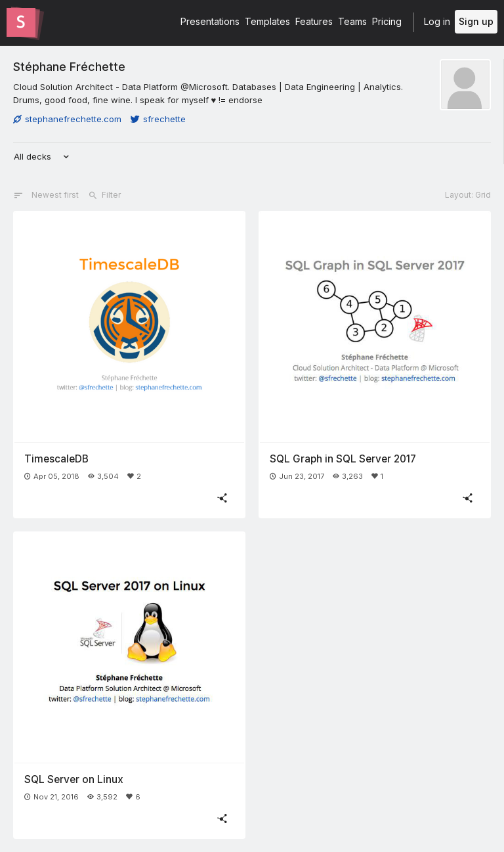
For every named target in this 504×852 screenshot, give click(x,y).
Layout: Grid (468, 195)
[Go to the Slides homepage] (21, 22)
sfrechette (158, 119)
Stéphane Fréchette (69, 66)
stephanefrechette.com (67, 119)
